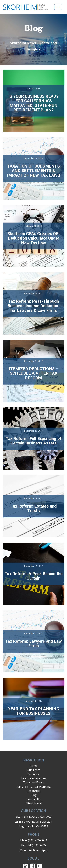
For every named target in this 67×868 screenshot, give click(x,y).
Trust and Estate (34, 782)
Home (34, 766)
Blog (34, 795)
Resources (33, 791)
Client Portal (34, 803)
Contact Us (33, 799)
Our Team (33, 770)
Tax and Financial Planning (33, 787)
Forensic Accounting (34, 778)
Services (34, 774)
